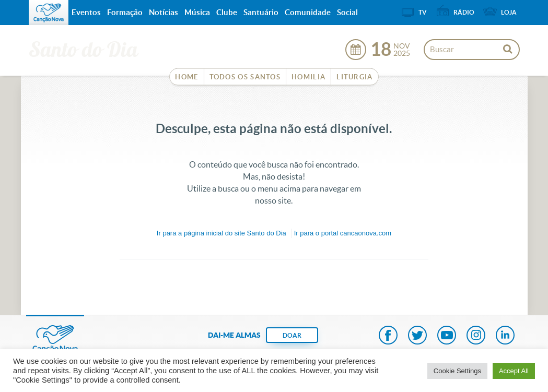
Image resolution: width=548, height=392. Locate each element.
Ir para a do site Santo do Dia (221, 233)
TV (423, 12)
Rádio (464, 12)
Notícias (164, 12)
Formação (125, 12)
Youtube (447, 336)
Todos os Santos (245, 77)
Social (347, 12)
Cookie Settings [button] (457, 371)
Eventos (86, 12)
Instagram (476, 336)
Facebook (388, 336)
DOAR (292, 335)
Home (186, 77)
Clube (227, 12)
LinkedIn (505, 336)
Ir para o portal (343, 233)
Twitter (417, 336)
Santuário (261, 12)
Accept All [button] (514, 371)
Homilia (308, 77)
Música (197, 12)
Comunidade (308, 12)
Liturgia (354, 77)
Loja (509, 12)
